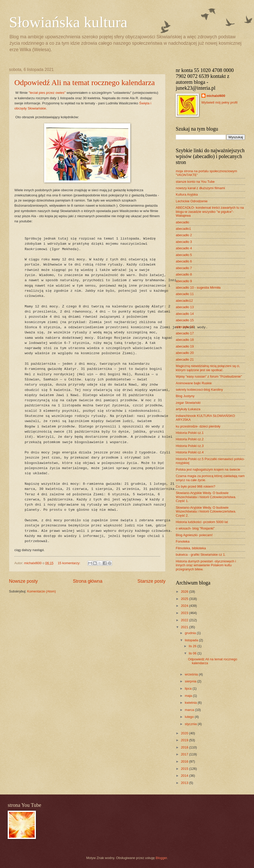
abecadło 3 (184, 242)
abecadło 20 (185, 353)
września (192, 674)
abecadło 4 (184, 248)
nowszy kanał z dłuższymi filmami (200, 188)
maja (189, 696)
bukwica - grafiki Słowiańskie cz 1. (201, 555)
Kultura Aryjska (187, 194)
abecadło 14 (185, 314)
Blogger (161, 858)
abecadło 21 (185, 359)
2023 (185, 613)
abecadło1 (183, 229)
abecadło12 (184, 301)
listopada (192, 640)
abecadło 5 (184, 255)
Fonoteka (183, 541)
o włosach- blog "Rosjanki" (195, 528)
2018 (185, 747)
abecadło (182, 222)
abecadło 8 (184, 274)
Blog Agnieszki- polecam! (194, 535)
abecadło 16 (185, 327)
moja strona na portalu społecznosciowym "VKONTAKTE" (206, 173)
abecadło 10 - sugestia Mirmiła (198, 287)
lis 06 (193, 653)
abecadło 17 (185, 333)
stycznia (191, 724)
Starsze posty (152, 581)
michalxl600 (216, 96)
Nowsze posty (23, 581)
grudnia (191, 633)
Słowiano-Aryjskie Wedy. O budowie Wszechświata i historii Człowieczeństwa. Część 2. (206, 511)
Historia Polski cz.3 (190, 446)
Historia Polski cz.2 (190, 439)
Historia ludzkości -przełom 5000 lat (202, 522)
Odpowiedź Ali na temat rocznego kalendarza (85, 82)
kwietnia (191, 703)
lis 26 (193, 646)
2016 (185, 761)
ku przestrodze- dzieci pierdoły (198, 426)
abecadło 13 (185, 307)
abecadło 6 (184, 261)
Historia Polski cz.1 (190, 433)
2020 (185, 733)
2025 (185, 599)
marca (190, 710)
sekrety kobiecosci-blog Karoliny (199, 390)
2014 (185, 776)
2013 (185, 783)
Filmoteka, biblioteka (191, 548)
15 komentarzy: (70, 563)
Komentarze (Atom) (42, 591)
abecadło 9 (184, 281)
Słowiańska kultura (68, 22)
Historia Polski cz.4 (190, 452)
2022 (185, 620)
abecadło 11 (185, 294)
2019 (185, 740)
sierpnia (191, 681)
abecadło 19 (185, 346)
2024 (185, 606)
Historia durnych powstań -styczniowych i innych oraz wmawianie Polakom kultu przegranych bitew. (206, 565)
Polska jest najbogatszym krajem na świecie (208, 469)
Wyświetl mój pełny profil (219, 102)
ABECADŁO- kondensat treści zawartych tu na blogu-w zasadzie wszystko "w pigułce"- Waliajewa (210, 212)
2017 (185, 754)
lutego (190, 717)
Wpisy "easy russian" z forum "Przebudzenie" (209, 376)
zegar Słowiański (188, 403)
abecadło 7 (184, 268)
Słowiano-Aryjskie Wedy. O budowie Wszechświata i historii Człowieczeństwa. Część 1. (206, 497)
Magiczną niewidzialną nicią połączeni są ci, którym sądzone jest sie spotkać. (208, 368)
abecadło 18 (185, 340)
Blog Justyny (185, 396)
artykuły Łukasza (188, 409)
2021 (185, 627)
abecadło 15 (185, 320)
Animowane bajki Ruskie (194, 383)
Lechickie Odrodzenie (192, 201)
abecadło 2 (184, 235)
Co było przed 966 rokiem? (196, 486)
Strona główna (88, 581)
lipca (189, 688)
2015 (185, 769)
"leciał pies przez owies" (47, 93)
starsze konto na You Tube (195, 182)
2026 (185, 592)
